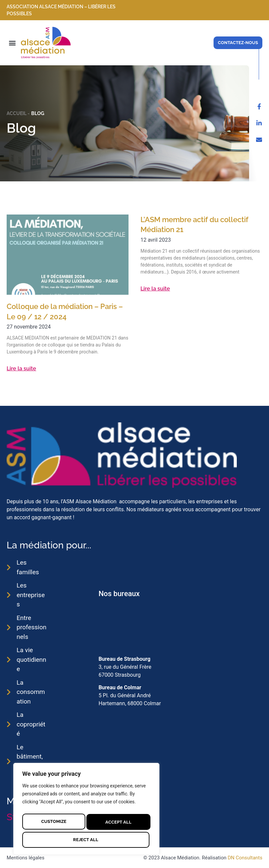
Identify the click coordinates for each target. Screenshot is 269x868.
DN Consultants (245, 858)
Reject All (117, 821)
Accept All (87, 839)
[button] (12, 43)
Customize (53, 821)
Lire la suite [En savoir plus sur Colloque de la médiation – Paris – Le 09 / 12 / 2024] (21, 369)
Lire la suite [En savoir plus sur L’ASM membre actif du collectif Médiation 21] (155, 289)
